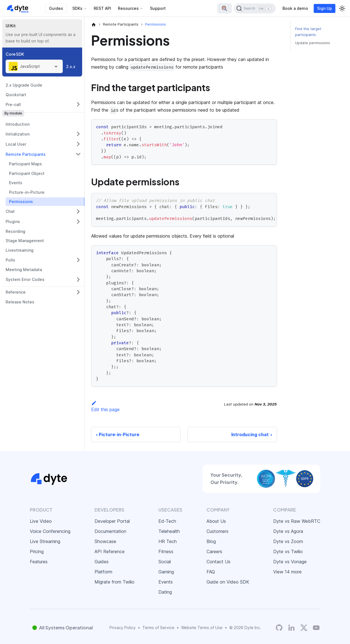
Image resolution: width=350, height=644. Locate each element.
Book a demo (295, 8)
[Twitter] (304, 628)
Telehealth (169, 531)
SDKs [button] (77, 8)
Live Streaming (45, 541)
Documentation (110, 531)
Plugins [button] (13, 221)
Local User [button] (16, 144)
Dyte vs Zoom (288, 541)
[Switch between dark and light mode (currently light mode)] (342, 8)
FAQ (211, 572)
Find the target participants (308, 32)
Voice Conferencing (50, 531)
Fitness (166, 551)
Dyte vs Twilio (288, 551)
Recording (15, 231)
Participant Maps (25, 164)
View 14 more (287, 572)
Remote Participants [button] (26, 154)
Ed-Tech (167, 521)
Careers (214, 551)
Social (165, 562)
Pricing (37, 551)
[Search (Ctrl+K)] (255, 8)
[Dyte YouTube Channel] (316, 628)
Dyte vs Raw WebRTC (297, 521)
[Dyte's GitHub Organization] (279, 628)
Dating (165, 592)
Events (16, 183)
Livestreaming (20, 250)
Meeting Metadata (24, 270)
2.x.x (71, 67)
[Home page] (94, 24)
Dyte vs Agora (288, 531)
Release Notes (20, 302)
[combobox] (34, 66)
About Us (216, 521)
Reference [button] (16, 292)
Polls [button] (10, 260)
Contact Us (218, 562)
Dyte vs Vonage (290, 562)
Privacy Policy (123, 628)
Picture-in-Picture (27, 192)
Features (39, 562)
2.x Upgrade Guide (24, 85)
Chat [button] (10, 211)
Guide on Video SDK (228, 582)
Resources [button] (128, 8)
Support (158, 8)
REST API (102, 8)
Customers (217, 531)
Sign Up (325, 8)
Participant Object (27, 173)
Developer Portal (112, 521)
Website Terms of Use (202, 628)
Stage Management (25, 241)
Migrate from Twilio (115, 582)
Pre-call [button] (13, 104)
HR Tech (168, 541)
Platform (103, 572)
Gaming (166, 572)
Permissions (21, 201)
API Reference (110, 551)
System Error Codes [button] (25, 279)
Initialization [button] (18, 134)
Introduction (18, 124)
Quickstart (16, 95)
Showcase (105, 541)
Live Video (41, 521)
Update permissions (313, 43)
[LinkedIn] (291, 628)
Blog (211, 541)
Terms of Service (158, 628)
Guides (56, 8)
